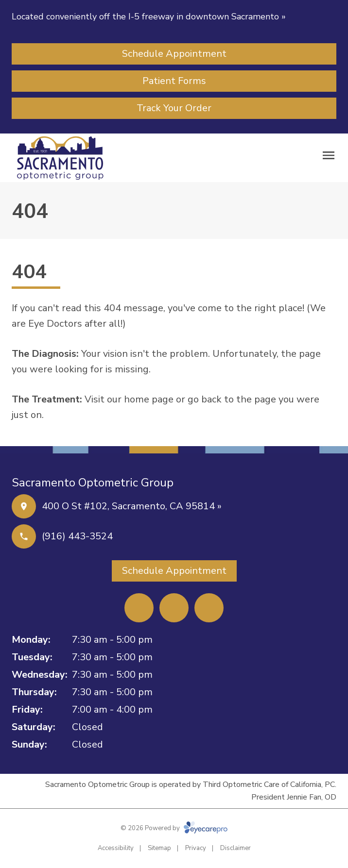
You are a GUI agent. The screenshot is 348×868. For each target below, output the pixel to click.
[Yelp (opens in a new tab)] (174, 608)
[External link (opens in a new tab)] (209, 608)
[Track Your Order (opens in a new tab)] (174, 108)
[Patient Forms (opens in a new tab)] (174, 81)
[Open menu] (329, 155)
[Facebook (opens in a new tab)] (139, 608)
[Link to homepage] (60, 158)
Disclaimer (235, 848)
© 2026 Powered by (174, 828)
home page (149, 399)
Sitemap (159, 848)
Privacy (196, 848)
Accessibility (116, 848)
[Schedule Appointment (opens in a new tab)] (174, 54)
